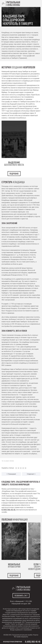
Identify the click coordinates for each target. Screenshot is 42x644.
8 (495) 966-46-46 (8, 510)
